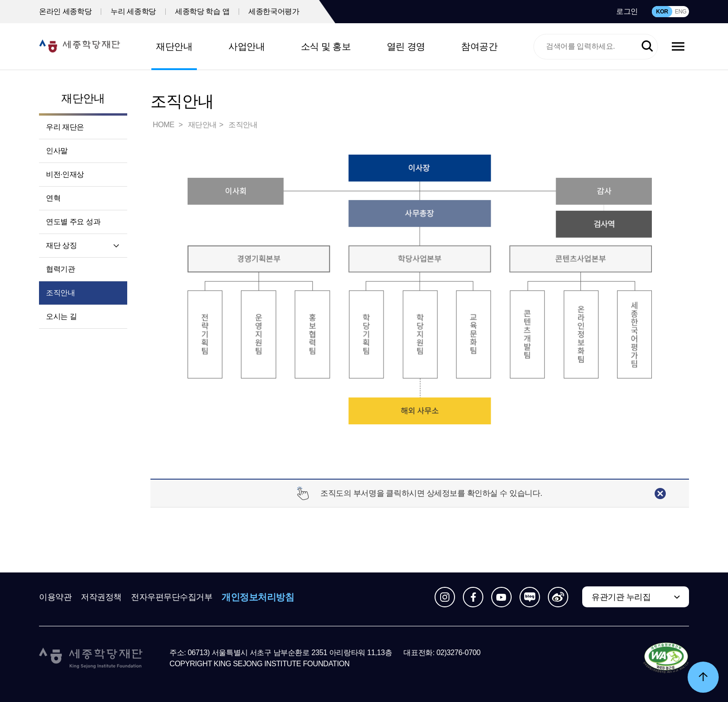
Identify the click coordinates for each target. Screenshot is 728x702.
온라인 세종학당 (65, 11)
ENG (680, 12)
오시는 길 (61, 316)
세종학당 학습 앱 (202, 11)
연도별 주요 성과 (73, 222)
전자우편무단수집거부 (172, 597)
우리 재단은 (65, 127)
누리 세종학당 (133, 11)
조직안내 (60, 293)
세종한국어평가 (274, 11)
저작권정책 (101, 597)
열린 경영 (406, 46)
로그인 (627, 11)
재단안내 (174, 46)
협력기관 (60, 269)
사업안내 (247, 46)
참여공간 (479, 46)
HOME (164, 125)
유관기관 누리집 (621, 597)
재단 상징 (61, 245)
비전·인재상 (65, 174)
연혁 (53, 198)
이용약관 (55, 597)
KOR (662, 12)
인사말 (57, 151)
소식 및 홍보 (326, 46)
